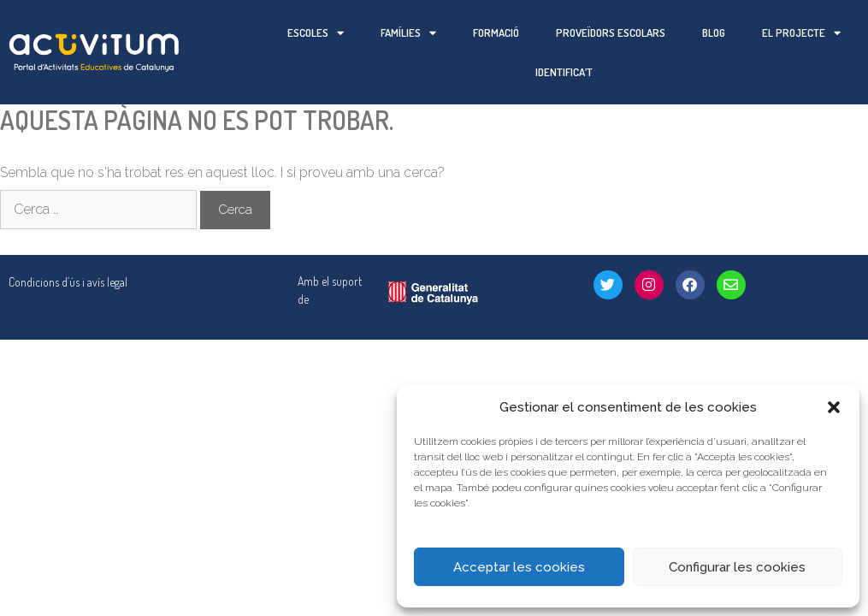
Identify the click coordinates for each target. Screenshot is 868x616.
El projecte (801, 33)
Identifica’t (564, 72)
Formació (496, 33)
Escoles (316, 33)
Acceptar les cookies (519, 567)
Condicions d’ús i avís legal (68, 243)
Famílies (408, 33)
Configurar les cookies (737, 567)
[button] (834, 407)
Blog (714, 33)
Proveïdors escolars (611, 33)
